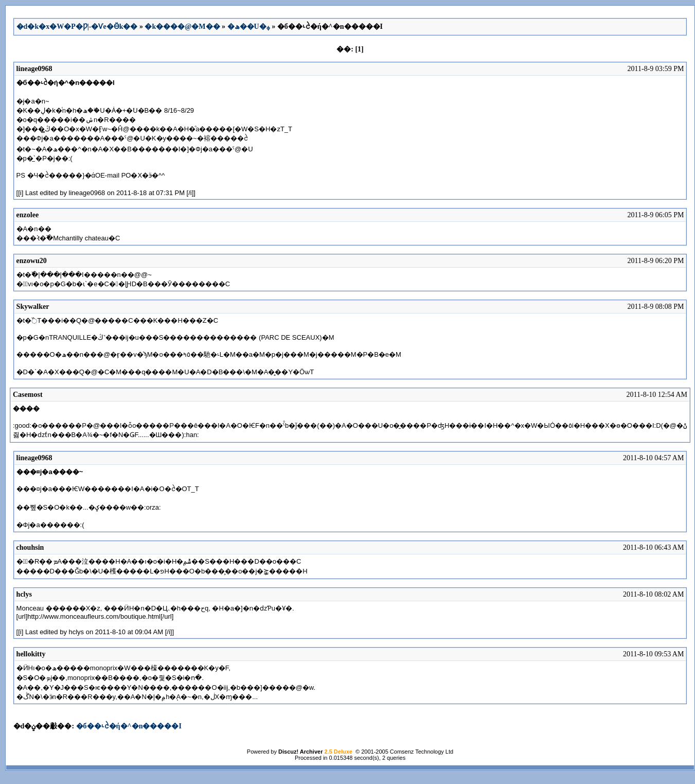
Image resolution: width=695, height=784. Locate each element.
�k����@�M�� (182, 27)
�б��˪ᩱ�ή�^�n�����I (129, 726)
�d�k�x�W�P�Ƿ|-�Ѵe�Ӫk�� (77, 27)
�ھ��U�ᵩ (249, 27)
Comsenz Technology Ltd (422, 752)
